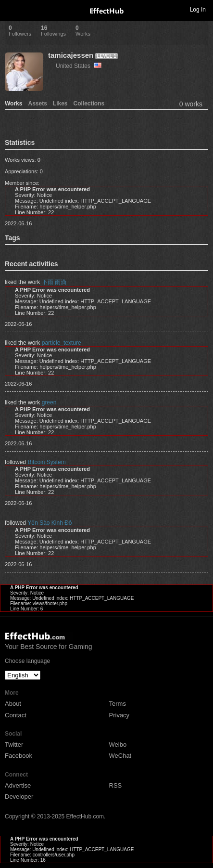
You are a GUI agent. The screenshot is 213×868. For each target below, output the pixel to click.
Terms (118, 704)
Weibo (118, 745)
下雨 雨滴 (54, 282)
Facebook (19, 756)
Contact (16, 715)
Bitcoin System (46, 462)
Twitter (14, 745)
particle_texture (62, 343)
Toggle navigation (12, 9)
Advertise (18, 785)
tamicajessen (71, 55)
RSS (116, 785)
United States (79, 66)
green (49, 402)
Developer (19, 797)
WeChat (120, 756)
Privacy (119, 715)
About (13, 704)
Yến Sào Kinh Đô (50, 523)
